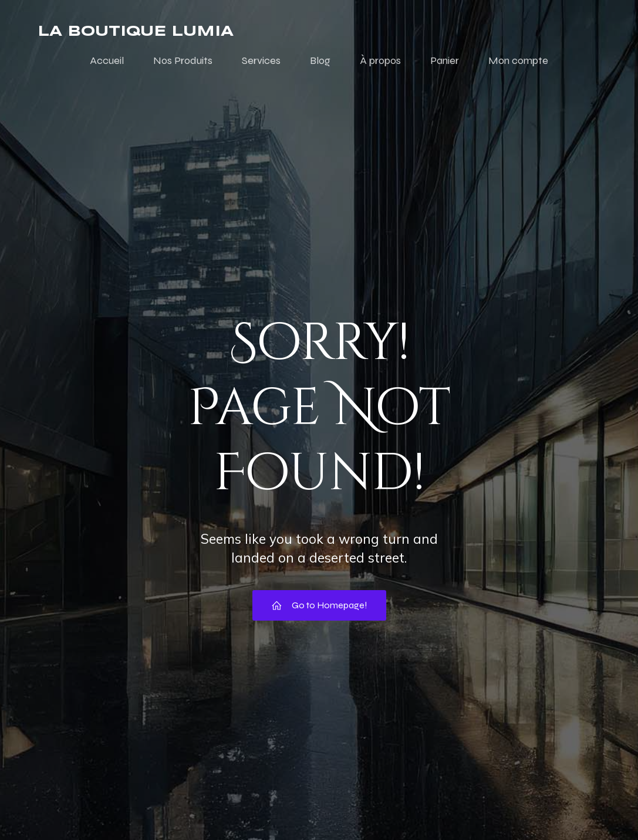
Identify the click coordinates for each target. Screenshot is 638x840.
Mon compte (518, 60)
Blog (320, 60)
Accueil (107, 60)
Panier (445, 60)
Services (261, 60)
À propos (380, 60)
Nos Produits (183, 60)
